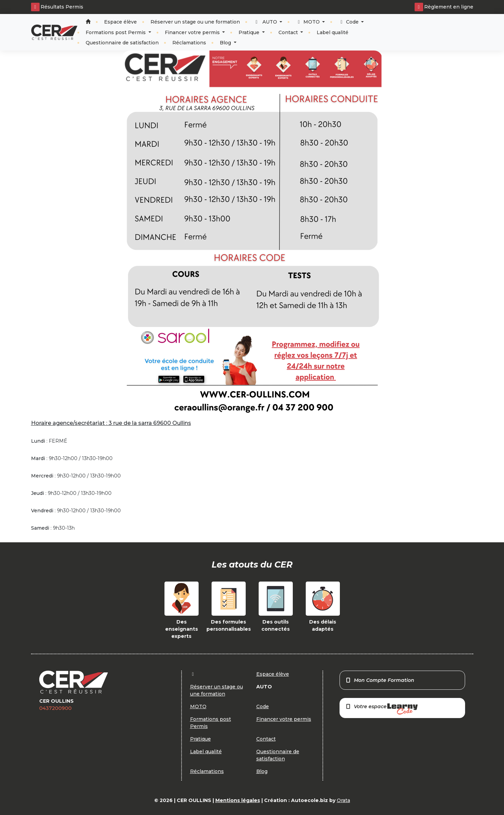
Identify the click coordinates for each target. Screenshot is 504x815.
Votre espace (381, 709)
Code (349, 22)
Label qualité (333, 32)
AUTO (266, 22)
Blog (226, 43)
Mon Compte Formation (380, 680)
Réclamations (189, 43)
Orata (343, 800)
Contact (289, 32)
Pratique (250, 32)
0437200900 (55, 708)
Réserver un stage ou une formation (195, 22)
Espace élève (120, 22)
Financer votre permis (193, 32)
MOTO (308, 22)
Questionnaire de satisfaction (122, 43)
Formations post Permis (116, 32)
